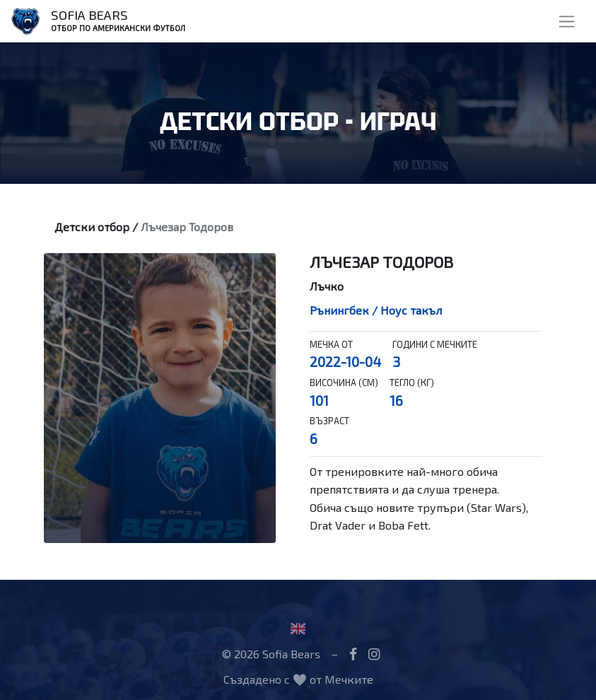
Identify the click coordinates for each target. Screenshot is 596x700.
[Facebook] (353, 654)
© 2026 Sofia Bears (271, 654)
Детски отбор (92, 227)
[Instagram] (374, 654)
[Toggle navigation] (567, 22)
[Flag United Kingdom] (298, 628)
